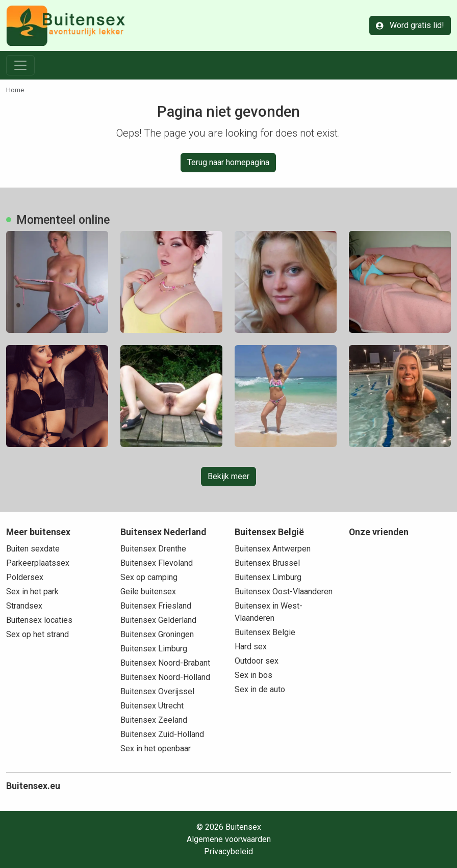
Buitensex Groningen (157, 634)
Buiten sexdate (33, 549)
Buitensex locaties (39, 620)
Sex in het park (32, 591)
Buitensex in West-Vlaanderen (269, 612)
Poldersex (25, 577)
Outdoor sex (257, 661)
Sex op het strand (37, 634)
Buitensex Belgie (265, 632)
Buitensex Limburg (154, 649)
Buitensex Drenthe (153, 549)
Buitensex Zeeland (154, 720)
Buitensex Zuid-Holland (162, 734)
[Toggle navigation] (20, 65)
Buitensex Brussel (267, 563)
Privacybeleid (229, 851)
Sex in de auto (260, 689)
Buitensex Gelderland (158, 620)
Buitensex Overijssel (157, 691)
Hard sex (251, 647)
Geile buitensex (148, 591)
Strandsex (24, 606)
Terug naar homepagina (228, 162)
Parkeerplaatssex (38, 563)
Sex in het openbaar (156, 748)
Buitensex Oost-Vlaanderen (284, 591)
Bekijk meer (229, 476)
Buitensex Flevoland (157, 563)
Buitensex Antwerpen (273, 549)
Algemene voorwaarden (229, 839)
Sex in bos (253, 675)
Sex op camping (149, 577)
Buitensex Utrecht (152, 706)
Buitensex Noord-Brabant (165, 663)
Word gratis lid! (410, 25)
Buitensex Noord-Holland (165, 677)
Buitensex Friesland (156, 606)
